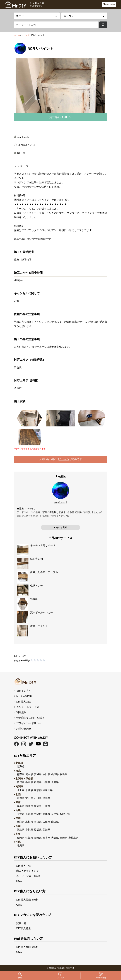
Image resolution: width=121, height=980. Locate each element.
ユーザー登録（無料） (29, 876)
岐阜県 (21, 806)
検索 (103, 25)
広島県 (46, 822)
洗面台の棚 (37, 559)
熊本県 (46, 838)
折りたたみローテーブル (44, 572)
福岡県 (21, 838)
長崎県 (38, 838)
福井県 (46, 798)
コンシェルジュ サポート (30, 707)
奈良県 (55, 814)
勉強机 (34, 599)
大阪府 (38, 814)
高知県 (46, 830)
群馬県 (38, 782)
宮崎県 (64, 838)
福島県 (64, 774)
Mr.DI (52, 968)
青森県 (21, 774)
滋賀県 (21, 814)
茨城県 (21, 782)
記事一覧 (21, 923)
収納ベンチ (37, 586)
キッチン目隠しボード (43, 545)
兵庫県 (46, 814)
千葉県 (29, 790)
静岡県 (29, 806)
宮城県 (38, 774)
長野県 (55, 782)
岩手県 (29, 774)
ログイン (64, 459)
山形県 (55, 774)
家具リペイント (39, 626)
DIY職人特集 (24, 928)
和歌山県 (65, 814)
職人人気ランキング (28, 871)
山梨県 (46, 782)
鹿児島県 (73, 838)
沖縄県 (21, 846)
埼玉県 (21, 790)
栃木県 (29, 782)
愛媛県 (38, 830)
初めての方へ (24, 691)
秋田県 (46, 774)
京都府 (29, 814)
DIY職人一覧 (24, 866)
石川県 (38, 798)
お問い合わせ (24, 729)
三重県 (46, 806)
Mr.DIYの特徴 (24, 696)
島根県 (29, 822)
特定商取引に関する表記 (30, 718)
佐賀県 (29, 838)
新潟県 (21, 798)
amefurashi (24, 137)
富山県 (29, 798)
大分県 (55, 838)
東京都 (38, 790)
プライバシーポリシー (29, 723)
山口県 (55, 822)
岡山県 (18, 368)
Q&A (19, 881)
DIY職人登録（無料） (29, 900)
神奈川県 (48, 790)
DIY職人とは (24, 702)
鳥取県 (21, 822)
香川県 (29, 830)
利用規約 (21, 712)
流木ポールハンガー (42, 613)
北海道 (21, 766)
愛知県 (38, 806)
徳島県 (21, 830)
